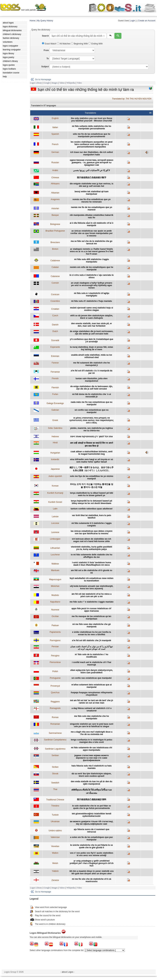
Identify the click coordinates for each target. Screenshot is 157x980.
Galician (55, 410)
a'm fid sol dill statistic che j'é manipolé (92, 640)
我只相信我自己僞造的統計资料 (92, 799)
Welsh (55, 863)
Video (79, 83)
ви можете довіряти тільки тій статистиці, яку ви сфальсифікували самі (92, 823)
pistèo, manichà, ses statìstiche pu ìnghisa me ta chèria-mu (91, 429)
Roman (55, 717)
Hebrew (55, 437)
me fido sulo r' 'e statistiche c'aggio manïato (91, 602)
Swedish (55, 783)
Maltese (55, 564)
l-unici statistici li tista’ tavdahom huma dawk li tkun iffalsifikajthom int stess (91, 564)
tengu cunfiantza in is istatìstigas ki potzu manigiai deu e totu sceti (91, 741)
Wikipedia (71, 83)
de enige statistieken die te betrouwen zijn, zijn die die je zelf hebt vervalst (91, 388)
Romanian (55, 724)
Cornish (55, 283)
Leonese (55, 532)
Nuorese (55, 610)
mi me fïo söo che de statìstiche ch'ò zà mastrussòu (91, 880)
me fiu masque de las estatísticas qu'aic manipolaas (92, 618)
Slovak (55, 774)
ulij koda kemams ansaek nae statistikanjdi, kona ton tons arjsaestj (92, 587)
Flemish (55, 388)
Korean (55, 486)
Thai (55, 789)
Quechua (55, 693)
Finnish (55, 379)
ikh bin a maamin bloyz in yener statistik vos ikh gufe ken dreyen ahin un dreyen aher (91, 872)
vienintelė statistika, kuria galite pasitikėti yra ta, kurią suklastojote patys (92, 548)
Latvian (55, 517)
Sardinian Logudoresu (55, 749)
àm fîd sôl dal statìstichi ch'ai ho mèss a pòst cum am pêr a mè (92, 595)
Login (132, 21)
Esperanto (55, 347)
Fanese (55, 363)
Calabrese (55, 261)
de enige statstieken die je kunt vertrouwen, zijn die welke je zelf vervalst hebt (91, 333)
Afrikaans (55, 184)
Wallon (55, 853)
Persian (55, 647)
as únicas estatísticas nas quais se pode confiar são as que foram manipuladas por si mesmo (91, 233)
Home (32, 21)
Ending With (96, 44)
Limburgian (55, 539)
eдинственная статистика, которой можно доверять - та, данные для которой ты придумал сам (91, 163)
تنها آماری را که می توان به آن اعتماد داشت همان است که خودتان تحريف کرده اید (91, 648)
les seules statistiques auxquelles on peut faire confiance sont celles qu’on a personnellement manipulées (91, 144)
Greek (55, 420)
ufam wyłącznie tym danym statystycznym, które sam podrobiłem (92, 671)
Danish (55, 325)
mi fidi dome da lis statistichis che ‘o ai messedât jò (92, 395)
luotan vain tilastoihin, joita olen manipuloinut (91, 380)
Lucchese (55, 555)
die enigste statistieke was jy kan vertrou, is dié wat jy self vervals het (91, 185)
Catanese (55, 276)
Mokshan (55, 586)
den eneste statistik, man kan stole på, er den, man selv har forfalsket (91, 325)
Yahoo (62, 83)
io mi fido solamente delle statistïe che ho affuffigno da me (91, 556)
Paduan (55, 625)
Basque (55, 215)
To (48, 59)
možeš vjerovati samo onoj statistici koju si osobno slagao (91, 309)
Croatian (55, 309)
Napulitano (55, 602)
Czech (55, 316)
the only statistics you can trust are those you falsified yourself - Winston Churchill (91, 120)
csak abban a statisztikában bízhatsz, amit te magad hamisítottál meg (92, 453)
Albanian (55, 193)
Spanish (55, 134)
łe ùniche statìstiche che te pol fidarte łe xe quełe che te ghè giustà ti (92, 846)
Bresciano (55, 242)
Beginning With (80, 44)
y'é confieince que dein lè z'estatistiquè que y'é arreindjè (92, 340)
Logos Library (36, 83)
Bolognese (55, 224)
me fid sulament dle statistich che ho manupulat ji (92, 364)
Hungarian (55, 453)
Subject (45, 67)
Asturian (55, 208)
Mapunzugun (55, 579)
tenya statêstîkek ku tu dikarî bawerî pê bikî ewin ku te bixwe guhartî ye (91, 494)
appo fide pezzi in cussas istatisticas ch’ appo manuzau (92, 610)
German (55, 152)
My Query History (45, 21)
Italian (55, 127)
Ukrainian (55, 822)
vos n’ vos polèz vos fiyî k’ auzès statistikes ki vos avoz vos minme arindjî (92, 854)
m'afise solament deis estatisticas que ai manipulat (91, 686)
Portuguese (55, 678)
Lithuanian (55, 548)
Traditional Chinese (55, 800)
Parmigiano (55, 640)
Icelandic (55, 459)
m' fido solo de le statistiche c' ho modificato (91, 656)
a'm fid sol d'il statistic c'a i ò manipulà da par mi (92, 372)
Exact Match (49, 44)
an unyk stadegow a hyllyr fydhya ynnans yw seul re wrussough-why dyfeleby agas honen (91, 285)
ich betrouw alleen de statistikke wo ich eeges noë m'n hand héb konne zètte (91, 540)
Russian (55, 163)
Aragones (55, 199)
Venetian (55, 846)
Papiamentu (55, 632)
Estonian (55, 356)
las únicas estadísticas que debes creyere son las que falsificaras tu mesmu (91, 532)
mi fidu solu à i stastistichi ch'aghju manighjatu (92, 294)
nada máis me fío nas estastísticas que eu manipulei (91, 403)
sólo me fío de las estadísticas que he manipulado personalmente (91, 135)
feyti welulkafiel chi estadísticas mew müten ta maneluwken (91, 579)
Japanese (55, 469)
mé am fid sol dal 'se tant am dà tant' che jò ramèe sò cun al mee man (92, 702)
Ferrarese (55, 372)
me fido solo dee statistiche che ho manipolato (91, 717)
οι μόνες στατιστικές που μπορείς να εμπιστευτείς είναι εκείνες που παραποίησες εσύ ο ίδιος (91, 420)
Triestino (55, 806)
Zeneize (55, 880)
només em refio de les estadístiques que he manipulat (92, 268)
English (55, 118)
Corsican (55, 294)
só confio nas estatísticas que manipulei (92, 678)
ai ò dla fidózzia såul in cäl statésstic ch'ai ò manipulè (92, 224)
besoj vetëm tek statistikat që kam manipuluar (92, 193)
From (46, 50)
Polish (55, 671)
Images (55, 83)
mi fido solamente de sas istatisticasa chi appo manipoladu (91, 749)
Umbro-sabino (55, 831)
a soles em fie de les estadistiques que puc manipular (91, 838)
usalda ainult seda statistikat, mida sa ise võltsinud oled (91, 356)
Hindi (55, 443)
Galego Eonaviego (55, 403)
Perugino (55, 656)
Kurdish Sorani (55, 502)
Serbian (55, 755)
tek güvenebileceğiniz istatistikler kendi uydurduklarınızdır (91, 815)
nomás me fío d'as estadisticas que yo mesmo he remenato (92, 201)
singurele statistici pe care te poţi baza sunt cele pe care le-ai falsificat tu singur (91, 725)
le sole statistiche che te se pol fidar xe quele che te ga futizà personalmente (92, 807)
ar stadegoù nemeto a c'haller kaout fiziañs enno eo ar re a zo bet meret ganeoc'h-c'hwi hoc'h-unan (92, 251)
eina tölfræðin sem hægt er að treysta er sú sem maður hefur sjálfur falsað (92, 461)
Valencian (55, 837)
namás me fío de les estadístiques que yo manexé (92, 208)
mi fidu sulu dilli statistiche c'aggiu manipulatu (91, 261)
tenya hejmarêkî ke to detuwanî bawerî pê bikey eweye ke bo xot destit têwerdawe (92, 502)
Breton (55, 249)
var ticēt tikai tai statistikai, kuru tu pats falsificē (91, 517)
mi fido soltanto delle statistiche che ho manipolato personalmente (91, 127)
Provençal (55, 686)
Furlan (55, 394)
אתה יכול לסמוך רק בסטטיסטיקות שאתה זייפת (91, 437)
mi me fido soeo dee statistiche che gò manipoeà (92, 625)
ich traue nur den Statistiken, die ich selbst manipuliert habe (92, 153)
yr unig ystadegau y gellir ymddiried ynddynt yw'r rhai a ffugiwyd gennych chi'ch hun (92, 863)
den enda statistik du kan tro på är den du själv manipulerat (91, 783)
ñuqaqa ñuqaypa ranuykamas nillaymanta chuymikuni (92, 694)
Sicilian (55, 767)
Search (45, 36)
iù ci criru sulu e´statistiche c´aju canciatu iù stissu (91, 276)
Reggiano (55, 702)
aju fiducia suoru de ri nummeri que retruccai (91, 831)
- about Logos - (68, 972)
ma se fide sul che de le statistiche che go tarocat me (91, 242)
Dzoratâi (55, 340)
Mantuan (55, 570)
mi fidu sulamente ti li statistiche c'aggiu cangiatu (92, 524)
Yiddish (55, 871)
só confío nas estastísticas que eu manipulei (91, 411)
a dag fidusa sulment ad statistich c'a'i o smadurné (91, 709)
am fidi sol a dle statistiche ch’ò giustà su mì (91, 572)
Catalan (55, 267)
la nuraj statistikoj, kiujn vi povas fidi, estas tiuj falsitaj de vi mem (91, 348)
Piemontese (55, 662)
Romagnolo (55, 708)
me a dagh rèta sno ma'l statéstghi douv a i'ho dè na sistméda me (92, 733)
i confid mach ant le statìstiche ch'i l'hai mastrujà (91, 664)
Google (47, 83)
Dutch (55, 331)
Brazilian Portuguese (55, 231)
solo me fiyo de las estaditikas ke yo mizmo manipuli (92, 477)
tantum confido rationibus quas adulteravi (91, 509)
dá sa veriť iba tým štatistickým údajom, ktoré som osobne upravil (92, 775)
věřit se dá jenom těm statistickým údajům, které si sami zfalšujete (91, 317)
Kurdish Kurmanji (55, 493)
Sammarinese (55, 733)
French (55, 144)
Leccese (55, 523)
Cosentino (55, 301)
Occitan (55, 616)
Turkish (55, 815)
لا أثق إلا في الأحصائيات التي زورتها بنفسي (91, 170)
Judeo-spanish (55, 476)
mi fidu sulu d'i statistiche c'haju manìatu (92, 301)
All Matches (64, 44)
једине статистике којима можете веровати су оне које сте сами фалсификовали (91, 758)
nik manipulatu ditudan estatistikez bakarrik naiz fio (91, 216)
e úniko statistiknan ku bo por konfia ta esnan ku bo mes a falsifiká (91, 633)
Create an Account (147, 21)
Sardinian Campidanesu (55, 740)
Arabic (55, 170)
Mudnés (55, 595)
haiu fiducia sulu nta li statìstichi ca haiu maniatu (92, 767)
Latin (55, 509)
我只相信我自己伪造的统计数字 (92, 178)
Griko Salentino (55, 428)
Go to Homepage (43, 80)
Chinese (55, 178)
